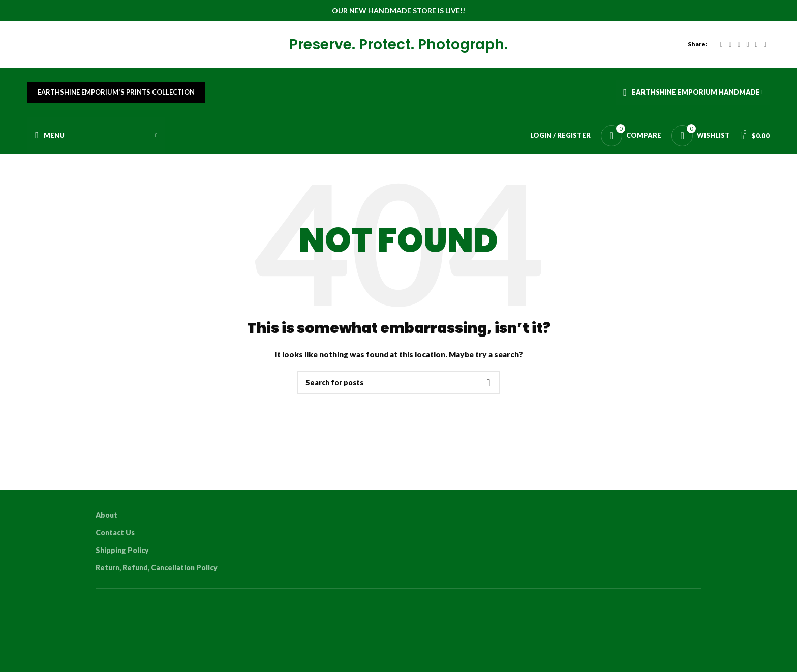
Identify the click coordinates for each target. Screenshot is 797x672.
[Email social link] (739, 47)
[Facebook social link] (722, 47)
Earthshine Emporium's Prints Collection (116, 99)
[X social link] (730, 47)
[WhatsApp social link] (765, 47)
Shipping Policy (122, 558)
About (106, 522)
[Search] (398, 390)
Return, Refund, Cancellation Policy (157, 575)
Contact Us (115, 540)
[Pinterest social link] (747, 47)
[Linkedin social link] (757, 47)
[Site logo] (28, 47)
